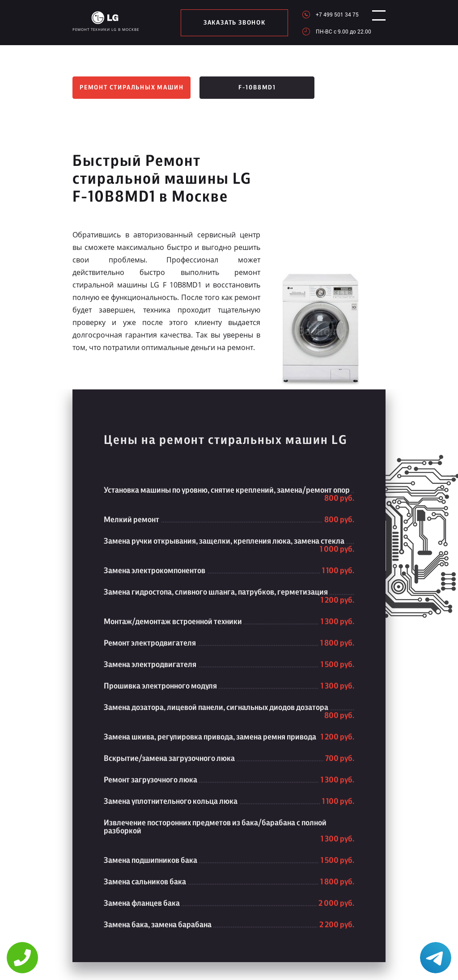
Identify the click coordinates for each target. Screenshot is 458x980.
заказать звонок (231, 23)
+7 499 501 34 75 (329, 14)
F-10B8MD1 (257, 88)
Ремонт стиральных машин (131, 88)
